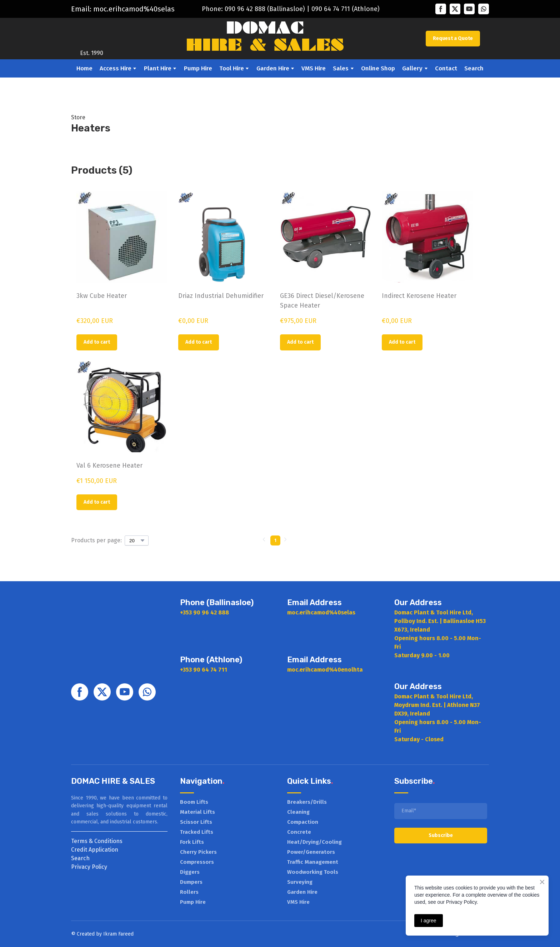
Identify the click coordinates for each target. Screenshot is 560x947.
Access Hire (116, 68)
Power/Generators (311, 852)
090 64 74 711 (331, 9)
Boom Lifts (194, 802)
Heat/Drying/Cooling (314, 842)
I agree (429, 921)
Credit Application (95, 850)
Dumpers (191, 882)
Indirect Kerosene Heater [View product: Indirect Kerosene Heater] (419, 296)
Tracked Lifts (197, 832)
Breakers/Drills (307, 802)
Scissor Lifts (196, 822)
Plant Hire (158, 68)
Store (78, 117)
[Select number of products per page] (137, 540)
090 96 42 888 (245, 9)
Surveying (300, 882)
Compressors (197, 862)
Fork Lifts (192, 842)
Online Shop (378, 68)
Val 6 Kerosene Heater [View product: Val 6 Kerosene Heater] (109, 465)
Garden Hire (273, 68)
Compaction (303, 822)
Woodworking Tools (313, 872)
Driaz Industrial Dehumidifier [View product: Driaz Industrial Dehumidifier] (221, 296)
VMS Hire (314, 68)
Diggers (190, 872)
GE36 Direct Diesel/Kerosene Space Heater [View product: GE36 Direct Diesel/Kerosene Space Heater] (322, 301)
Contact (446, 68)
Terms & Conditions (97, 841)
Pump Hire (198, 68)
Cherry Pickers (198, 852)
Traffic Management (313, 862)
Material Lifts (197, 812)
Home (84, 68)
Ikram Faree (117, 934)
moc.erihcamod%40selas (134, 9)
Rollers (189, 892)
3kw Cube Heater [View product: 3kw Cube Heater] (102, 296)
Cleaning (298, 812)
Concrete (299, 832)
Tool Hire (232, 68)
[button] (441, 9)
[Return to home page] (92, 33)
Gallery (412, 68)
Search (474, 68)
